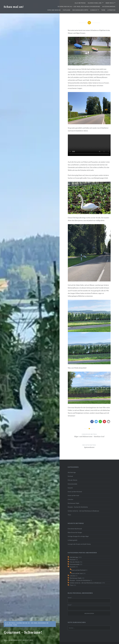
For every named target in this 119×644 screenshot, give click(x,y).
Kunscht (94, 10)
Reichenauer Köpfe (80, 10)
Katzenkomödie (109, 7)
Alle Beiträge (80, 3)
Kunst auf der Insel (73, 495)
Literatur (111, 10)
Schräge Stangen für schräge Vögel (78, 536)
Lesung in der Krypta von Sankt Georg (79, 544)
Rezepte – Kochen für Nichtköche (78, 507)
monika (14, 640)
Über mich (110, 3)
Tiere (103, 10)
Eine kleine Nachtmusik (75, 529)
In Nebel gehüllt (73, 540)
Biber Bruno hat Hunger (75, 532)
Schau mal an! (14, 7)
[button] (92, 422)
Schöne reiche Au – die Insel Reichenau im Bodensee (79, 7)
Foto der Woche (54, 10)
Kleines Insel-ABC (95, 3)
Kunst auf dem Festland (75, 492)
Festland (67, 10)
